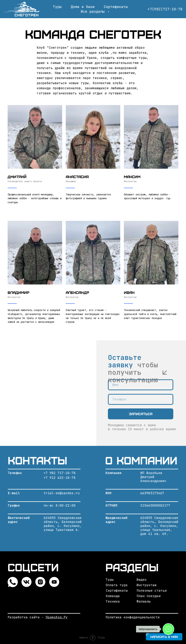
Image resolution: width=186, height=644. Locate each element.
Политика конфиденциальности (133, 617)
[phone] (141, 399)
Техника (113, 601)
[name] (141, 385)
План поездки (149, 596)
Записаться (141, 414)
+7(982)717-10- (163, 9)
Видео (141, 580)
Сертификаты (116, 7)
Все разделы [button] (94, 11)
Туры (57, 7)
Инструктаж (146, 585)
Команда (113, 596)
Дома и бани (83, 7)
